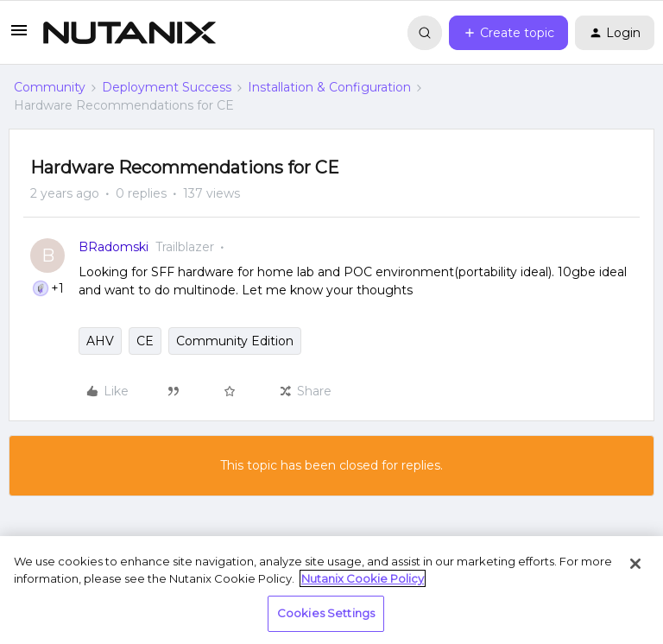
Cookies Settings (326, 613)
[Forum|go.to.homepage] (129, 33)
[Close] (635, 564)
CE (145, 341)
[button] (19, 36)
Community (50, 87)
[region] (331, 590)
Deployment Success (167, 87)
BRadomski (114, 247)
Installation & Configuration (329, 87)
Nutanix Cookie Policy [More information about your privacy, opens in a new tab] (363, 578)
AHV (100, 341)
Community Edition (235, 341)
